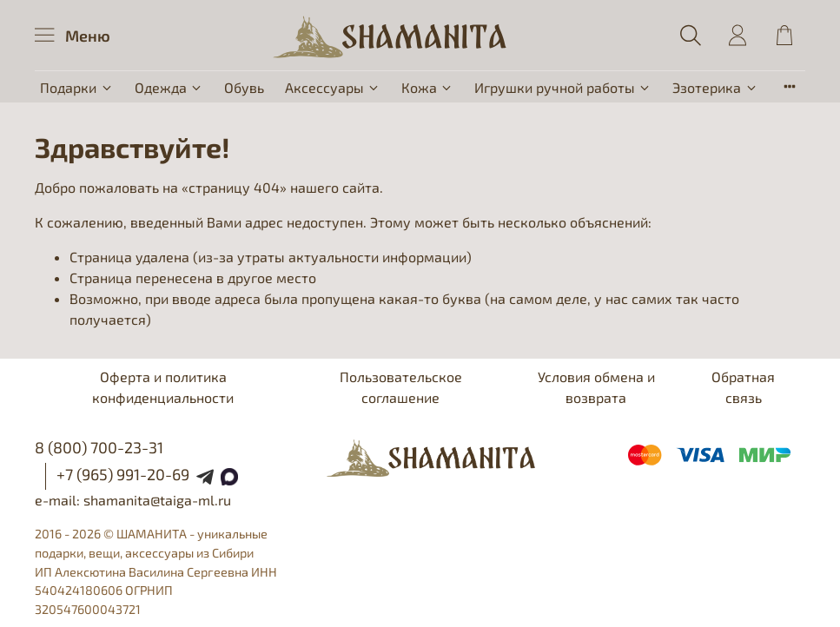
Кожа (427, 87)
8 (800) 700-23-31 (99, 447)
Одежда (169, 87)
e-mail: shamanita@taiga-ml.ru (133, 500)
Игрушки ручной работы (563, 87)
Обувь (244, 87)
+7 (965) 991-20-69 (123, 474)
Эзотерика (715, 87)
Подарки (76, 87)
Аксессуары (333, 87)
